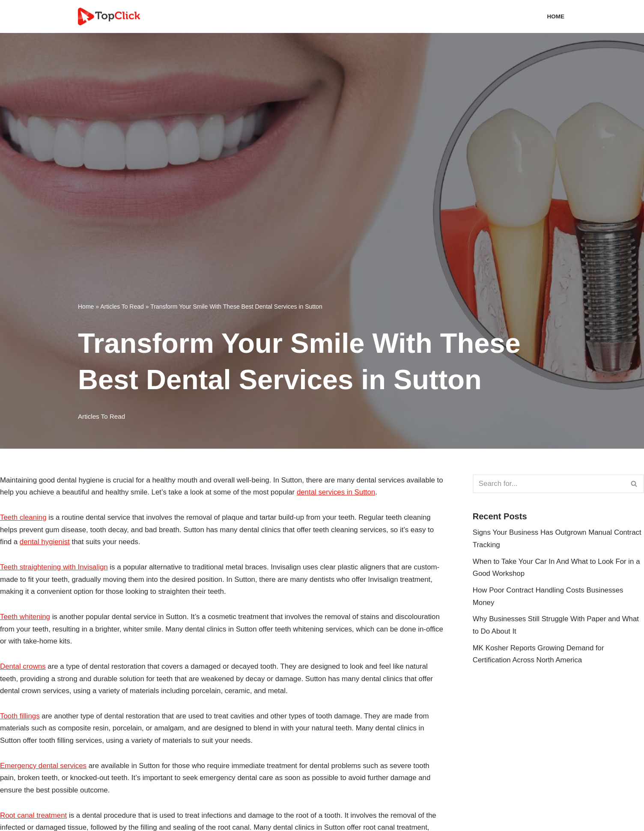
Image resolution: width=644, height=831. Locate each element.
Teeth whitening (25, 618)
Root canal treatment (34, 818)
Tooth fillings (20, 717)
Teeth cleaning (24, 518)
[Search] (549, 484)
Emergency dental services (44, 767)
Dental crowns (23, 668)
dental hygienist (45, 542)
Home (556, 16)
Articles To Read (122, 306)
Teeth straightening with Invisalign (54, 567)
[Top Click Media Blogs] (111, 16)
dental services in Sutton (347, 493)
